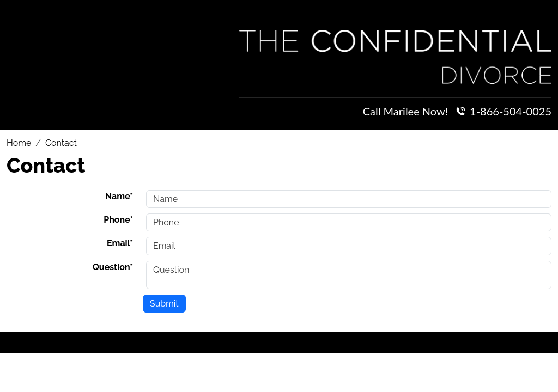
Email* (120, 243)
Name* (119, 196)
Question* (113, 267)
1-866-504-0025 (511, 111)
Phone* (118, 220)
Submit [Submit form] (164, 304)
